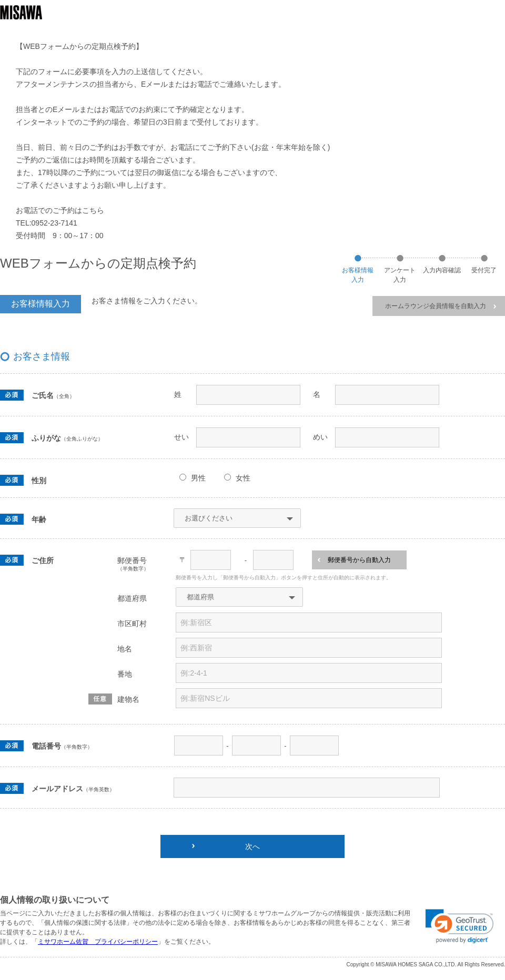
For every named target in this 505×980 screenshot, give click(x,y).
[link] (459, 926)
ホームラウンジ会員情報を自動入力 (441, 306)
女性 (243, 478)
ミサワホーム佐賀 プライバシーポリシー (98, 942)
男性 (198, 478)
